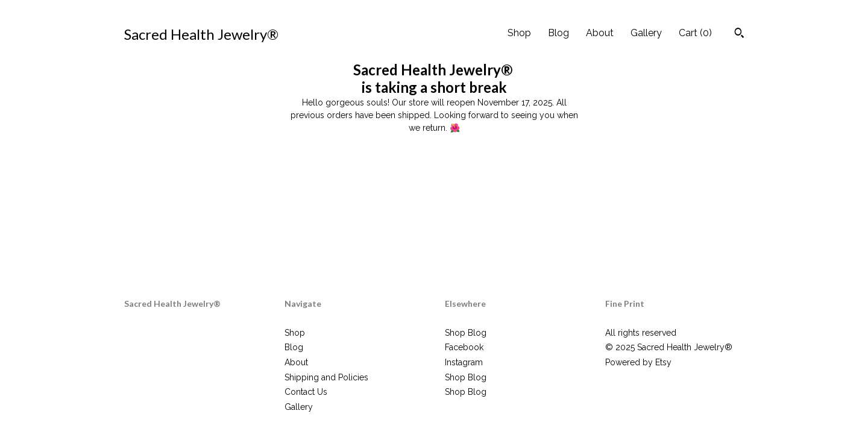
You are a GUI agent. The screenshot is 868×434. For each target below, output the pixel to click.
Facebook (464, 347)
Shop (519, 33)
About (600, 33)
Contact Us (306, 392)
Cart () (695, 33)
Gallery (646, 33)
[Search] (739, 34)
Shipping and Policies (326, 377)
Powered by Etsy (638, 362)
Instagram (464, 362)
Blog (558, 33)
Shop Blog (466, 333)
